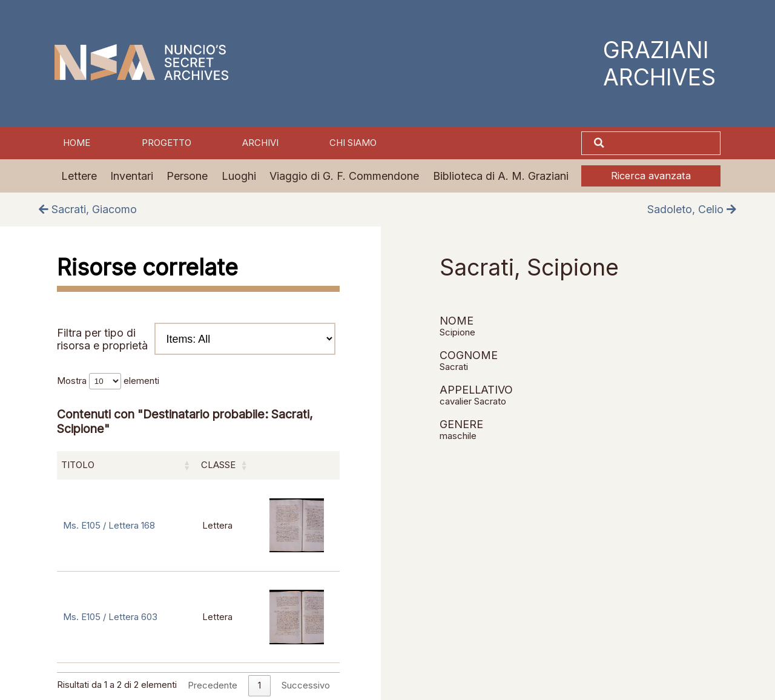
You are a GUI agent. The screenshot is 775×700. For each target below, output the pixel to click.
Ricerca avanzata (651, 176)
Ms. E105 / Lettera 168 (109, 526)
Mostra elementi (108, 381)
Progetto (167, 143)
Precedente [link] (213, 685)
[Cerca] (664, 143)
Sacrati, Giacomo (88, 209)
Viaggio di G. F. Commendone (344, 176)
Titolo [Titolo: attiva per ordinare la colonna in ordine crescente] (78, 465)
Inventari (132, 176)
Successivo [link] (306, 685)
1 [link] (259, 685)
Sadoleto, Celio (692, 209)
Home (77, 143)
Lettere (79, 176)
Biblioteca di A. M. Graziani (501, 176)
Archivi (260, 143)
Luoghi (239, 176)
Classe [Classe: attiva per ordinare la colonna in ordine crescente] (218, 465)
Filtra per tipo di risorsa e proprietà (196, 339)
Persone (187, 176)
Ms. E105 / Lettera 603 (110, 617)
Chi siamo (353, 143)
